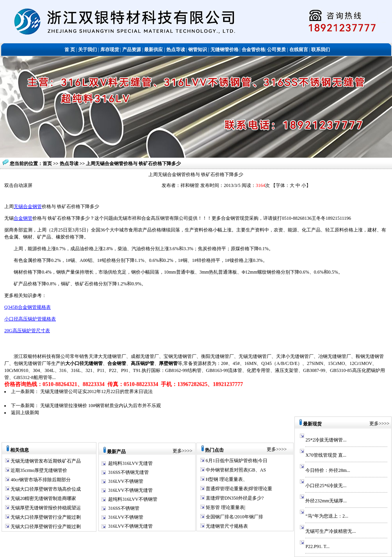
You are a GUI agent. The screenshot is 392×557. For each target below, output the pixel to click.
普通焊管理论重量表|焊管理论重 (238, 489)
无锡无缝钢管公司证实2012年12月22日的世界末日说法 (96, 392)
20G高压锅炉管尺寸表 (27, 331)
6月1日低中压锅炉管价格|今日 (236, 461)
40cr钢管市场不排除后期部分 (40, 480)
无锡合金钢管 (28, 206)
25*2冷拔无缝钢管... (326, 440)
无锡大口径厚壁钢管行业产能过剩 (45, 517)
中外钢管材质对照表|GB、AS (235, 470)
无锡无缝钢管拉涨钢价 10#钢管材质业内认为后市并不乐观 (101, 406)
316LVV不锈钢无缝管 (130, 490)
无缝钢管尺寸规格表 (226, 526)
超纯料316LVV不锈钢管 (133, 499)
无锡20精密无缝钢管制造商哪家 (43, 498)
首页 (47, 164)
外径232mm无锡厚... (326, 501)
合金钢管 (23, 218)
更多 (177, 451)
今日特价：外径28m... (328, 470)
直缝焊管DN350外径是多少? (234, 498)
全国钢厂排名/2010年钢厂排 (234, 517)
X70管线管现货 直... (326, 455)
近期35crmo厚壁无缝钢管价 (38, 470)
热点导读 (70, 164)
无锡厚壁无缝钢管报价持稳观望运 (45, 508)
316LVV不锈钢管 (126, 481)
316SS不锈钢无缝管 (128, 472)
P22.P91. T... (317, 546)
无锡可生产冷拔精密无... (331, 531)
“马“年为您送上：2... (327, 516)
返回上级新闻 (25, 413)
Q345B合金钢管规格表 (28, 307)
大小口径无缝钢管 (84, 363)
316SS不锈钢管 (124, 508)
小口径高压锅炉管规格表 (30, 319)
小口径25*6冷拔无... (326, 486)
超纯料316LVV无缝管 (130, 463)
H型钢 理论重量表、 (226, 479)
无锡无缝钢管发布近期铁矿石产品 (45, 461)
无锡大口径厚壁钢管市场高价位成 (45, 489)
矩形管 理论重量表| (225, 507)
